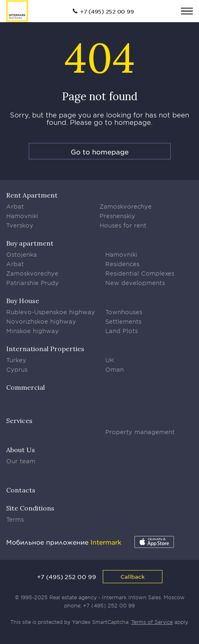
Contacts (21, 490)
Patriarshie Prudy (32, 283)
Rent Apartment (32, 195)
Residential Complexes (140, 273)
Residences (122, 264)
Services (19, 421)
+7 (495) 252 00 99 (107, 11)
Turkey (16, 360)
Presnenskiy (117, 216)
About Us (21, 450)
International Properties (45, 349)
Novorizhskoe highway (41, 321)
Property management (140, 432)
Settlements (123, 321)
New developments (135, 283)
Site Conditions (30, 508)
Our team (21, 461)
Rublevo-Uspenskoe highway (51, 312)
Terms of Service (152, 622)
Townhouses (124, 312)
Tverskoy (20, 225)
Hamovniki (22, 216)
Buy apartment (30, 243)
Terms (15, 519)
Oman (115, 369)
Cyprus (17, 369)
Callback (133, 576)
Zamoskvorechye (126, 206)
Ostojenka (22, 254)
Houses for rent (123, 225)
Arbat (15, 206)
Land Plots (121, 331)
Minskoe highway (32, 331)
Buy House (23, 301)
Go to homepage (100, 152)
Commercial (25, 387)
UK (110, 360)
